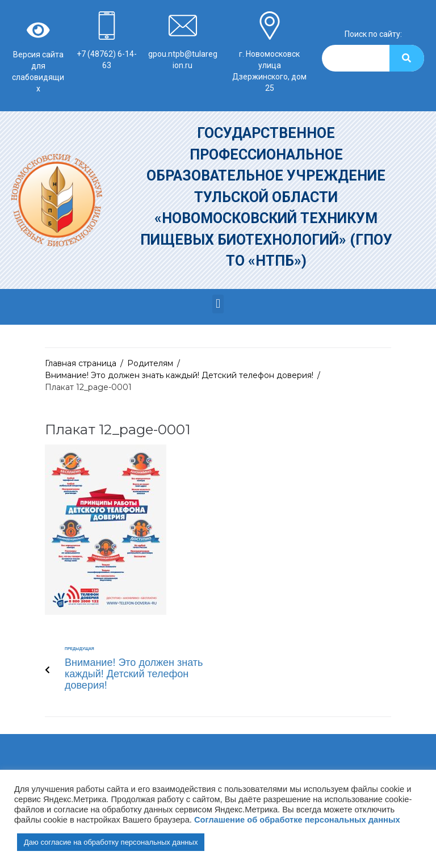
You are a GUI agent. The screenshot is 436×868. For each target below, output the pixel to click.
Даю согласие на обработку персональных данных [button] (111, 842)
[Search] (407, 58)
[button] (218, 304)
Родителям (150, 363)
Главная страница (81, 363)
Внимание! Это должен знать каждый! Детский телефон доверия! (179, 375)
